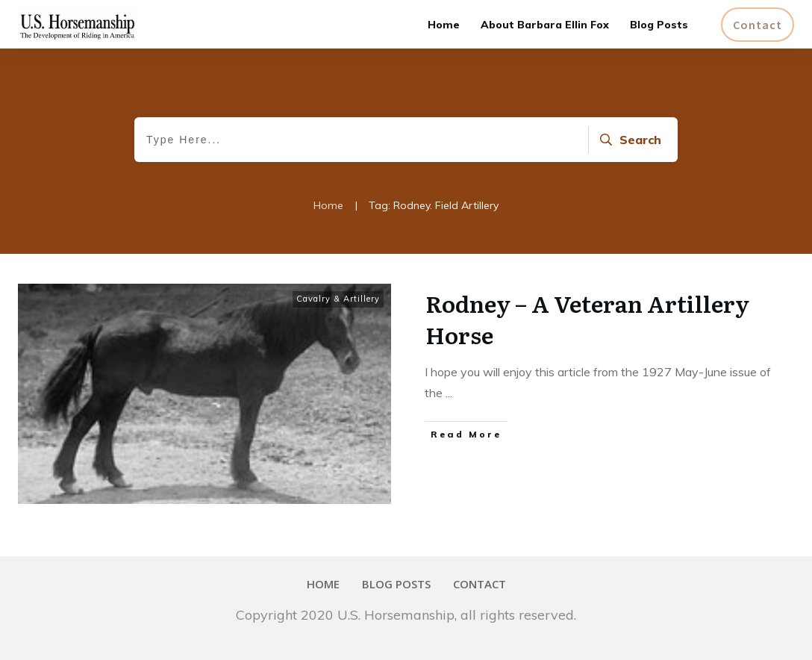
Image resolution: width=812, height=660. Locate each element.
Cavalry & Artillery (338, 299)
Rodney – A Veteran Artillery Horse (587, 319)
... (449, 393)
